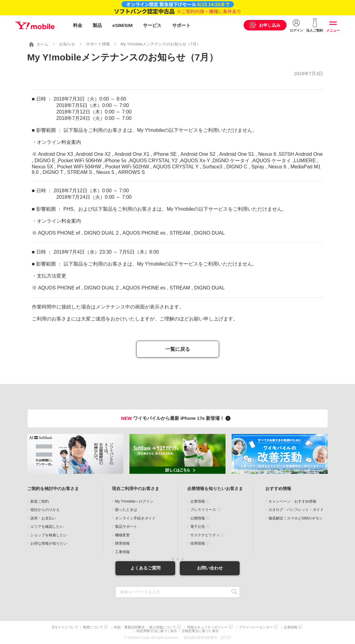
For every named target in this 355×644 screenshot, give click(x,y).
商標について (93, 627)
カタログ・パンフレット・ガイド (296, 510)
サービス (152, 25)
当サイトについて (65, 627)
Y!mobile (35, 25)
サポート (181, 25)
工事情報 (122, 552)
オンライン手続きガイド (135, 518)
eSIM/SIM (122, 25)
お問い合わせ (210, 568)
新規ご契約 (40, 501)
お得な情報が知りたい (49, 543)
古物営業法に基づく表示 (200, 631)
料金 (78, 25)
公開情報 (198, 518)
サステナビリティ (205, 535)
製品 (97, 25)
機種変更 (122, 535)
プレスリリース (203, 510)
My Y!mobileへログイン (134, 501)
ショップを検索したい (49, 535)
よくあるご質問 (145, 568)
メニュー (333, 30)
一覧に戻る (178, 349)
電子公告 (198, 527)
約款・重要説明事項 (129, 627)
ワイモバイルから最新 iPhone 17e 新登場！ (177, 418)
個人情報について (163, 627)
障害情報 (122, 543)
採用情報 (198, 543)
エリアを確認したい (47, 527)
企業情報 (198, 501)
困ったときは (126, 510)
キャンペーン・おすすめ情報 (292, 501)
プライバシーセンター (256, 627)
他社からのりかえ (45, 510)
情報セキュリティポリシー (207, 627)
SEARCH (235, 592)
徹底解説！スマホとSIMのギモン (296, 518)
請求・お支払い (43, 518)
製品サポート (126, 527)
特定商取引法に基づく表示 (157, 631)
